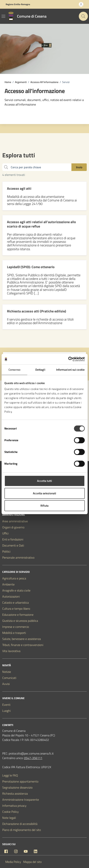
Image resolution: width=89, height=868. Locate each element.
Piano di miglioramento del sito (22, 830)
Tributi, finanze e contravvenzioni (23, 645)
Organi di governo (13, 527)
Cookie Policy (10, 812)
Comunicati (9, 678)
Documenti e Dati (13, 545)
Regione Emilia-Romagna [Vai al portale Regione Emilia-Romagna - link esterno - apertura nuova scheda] (18, 4)
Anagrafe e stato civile (16, 590)
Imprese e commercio (16, 627)
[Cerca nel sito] (83, 16)
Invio (79, 167)
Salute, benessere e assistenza (22, 639)
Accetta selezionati (44, 493)
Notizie (7, 672)
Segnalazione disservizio (17, 787)
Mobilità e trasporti (14, 633)
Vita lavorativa (11, 651)
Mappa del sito (32, 862)
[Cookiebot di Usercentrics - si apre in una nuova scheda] (68, 359)
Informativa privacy (14, 806)
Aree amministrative (15, 521)
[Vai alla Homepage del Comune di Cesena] (26, 16)
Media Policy (13, 862)
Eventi (6, 705)
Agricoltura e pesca (14, 578)
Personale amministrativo (18, 557)
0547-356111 (33, 758)
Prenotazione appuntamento (20, 781)
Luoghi (6, 711)
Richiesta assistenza (15, 793)
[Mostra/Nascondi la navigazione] (3, 16)
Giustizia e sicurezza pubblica (20, 621)
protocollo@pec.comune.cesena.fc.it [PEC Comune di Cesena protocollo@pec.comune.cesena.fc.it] (31, 753)
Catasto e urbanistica (15, 602)
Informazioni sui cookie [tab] (70, 370)
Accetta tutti (44, 481)
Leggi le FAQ (10, 775)
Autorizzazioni (11, 596)
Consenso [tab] (14, 370)
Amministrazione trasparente (21, 800)
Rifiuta (44, 506)
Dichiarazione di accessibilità (20, 824)
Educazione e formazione (18, 615)
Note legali (9, 818)
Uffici (5, 533)
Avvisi (6, 684)
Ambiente (8, 584)
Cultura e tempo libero (16, 609)
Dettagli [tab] (40, 370)
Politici (6, 551)
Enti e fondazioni (13, 539)
